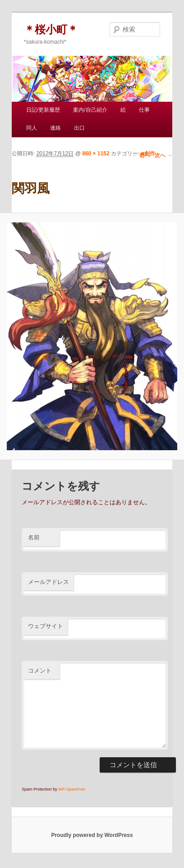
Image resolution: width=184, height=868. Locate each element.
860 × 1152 (96, 154)
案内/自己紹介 (90, 110)
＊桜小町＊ (51, 29)
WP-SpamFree (72, 789)
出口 (79, 128)
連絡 (55, 128)
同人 (32, 128)
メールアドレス (48, 582)
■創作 (148, 154)
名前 (34, 537)
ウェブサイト (46, 626)
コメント (40, 671)
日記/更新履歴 (43, 110)
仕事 (144, 110)
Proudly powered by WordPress (92, 835)
